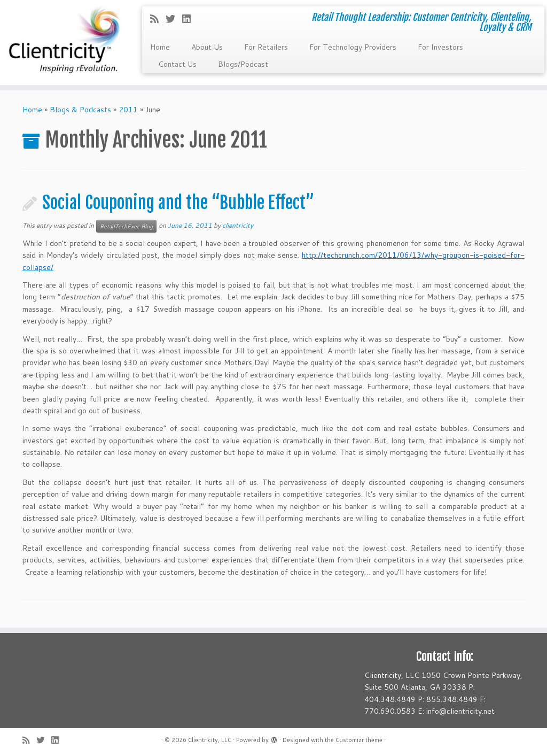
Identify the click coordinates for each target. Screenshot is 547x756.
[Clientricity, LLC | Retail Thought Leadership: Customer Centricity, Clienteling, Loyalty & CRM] (64, 43)
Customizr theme (359, 740)
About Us (207, 47)
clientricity (238, 225)
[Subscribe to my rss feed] (158, 19)
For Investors (440, 47)
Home (160, 47)
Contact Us (177, 64)
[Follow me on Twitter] (174, 19)
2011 (128, 110)
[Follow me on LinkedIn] (190, 19)
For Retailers (266, 47)
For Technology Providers (353, 47)
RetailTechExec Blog (126, 226)
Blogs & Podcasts (80, 110)
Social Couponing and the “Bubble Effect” (178, 203)
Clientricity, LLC (210, 740)
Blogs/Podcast (243, 64)
